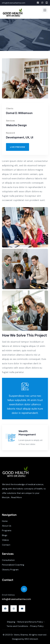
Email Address (8, 595)
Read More (16, 497)
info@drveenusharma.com (14, 3)
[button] (18, 147)
